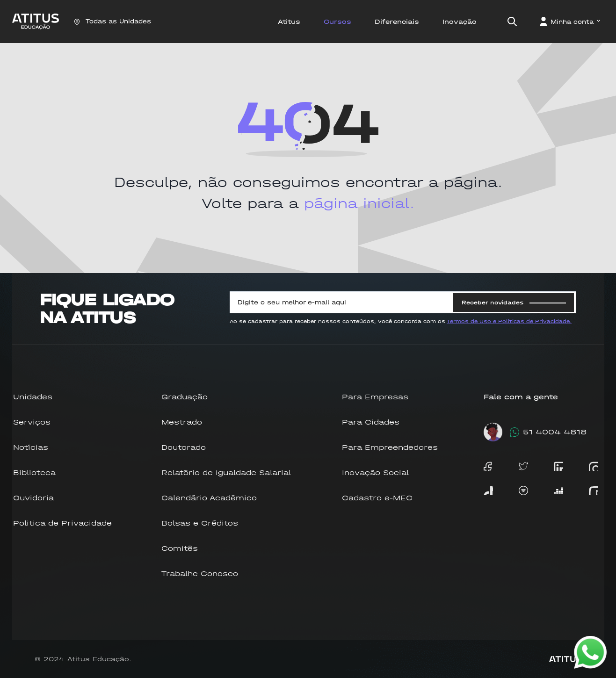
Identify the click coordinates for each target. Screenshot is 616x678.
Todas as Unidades (112, 21)
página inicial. (359, 204)
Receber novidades (514, 303)
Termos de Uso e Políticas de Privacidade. (509, 321)
